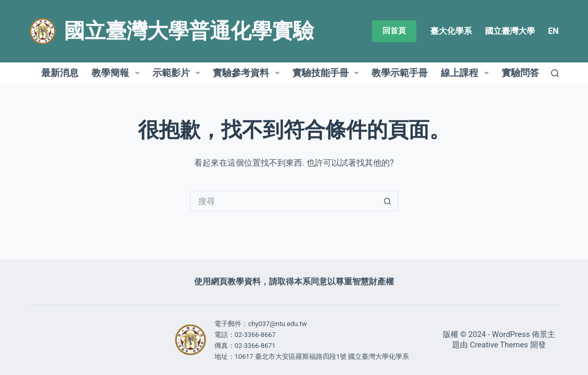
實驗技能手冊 (328, 73)
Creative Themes (499, 345)
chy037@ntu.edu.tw (278, 324)
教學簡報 (118, 73)
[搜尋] (555, 73)
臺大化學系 (451, 31)
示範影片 (178, 73)
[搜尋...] (284, 201)
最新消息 (60, 73)
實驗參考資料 (248, 73)
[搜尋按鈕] (388, 201)
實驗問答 (520, 73)
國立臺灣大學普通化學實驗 (189, 31)
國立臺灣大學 (510, 31)
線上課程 (467, 73)
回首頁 (394, 31)
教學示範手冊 (400, 73)
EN (553, 31)
